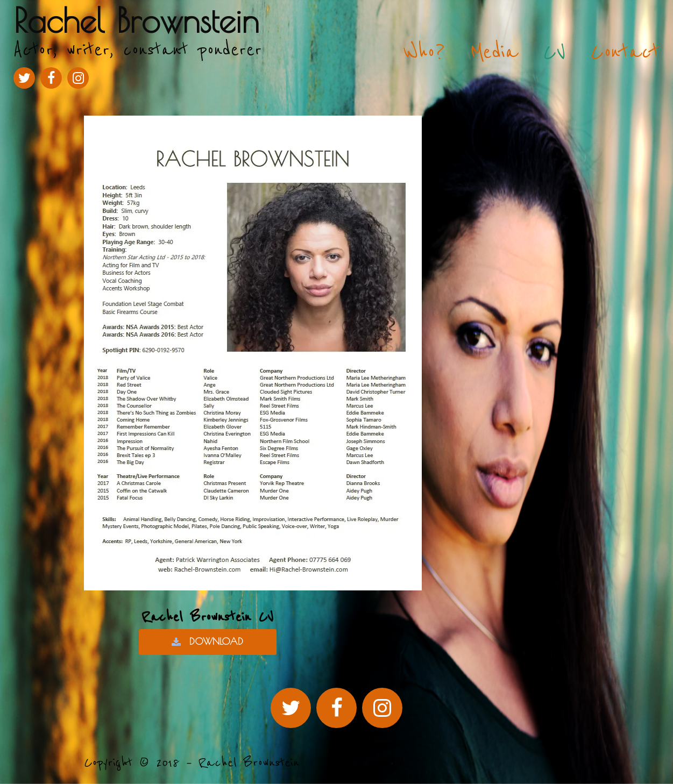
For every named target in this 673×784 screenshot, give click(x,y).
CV (554, 52)
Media (494, 52)
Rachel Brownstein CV (207, 617)
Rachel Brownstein (136, 20)
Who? (424, 52)
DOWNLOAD (207, 642)
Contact (625, 52)
